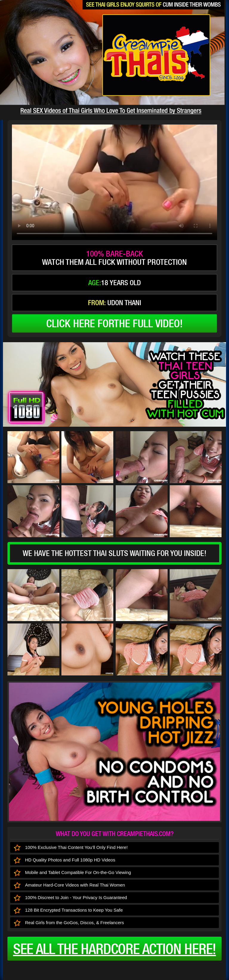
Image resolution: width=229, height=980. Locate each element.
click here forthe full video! (114, 323)
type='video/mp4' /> (114, 182)
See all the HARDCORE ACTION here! (114, 949)
